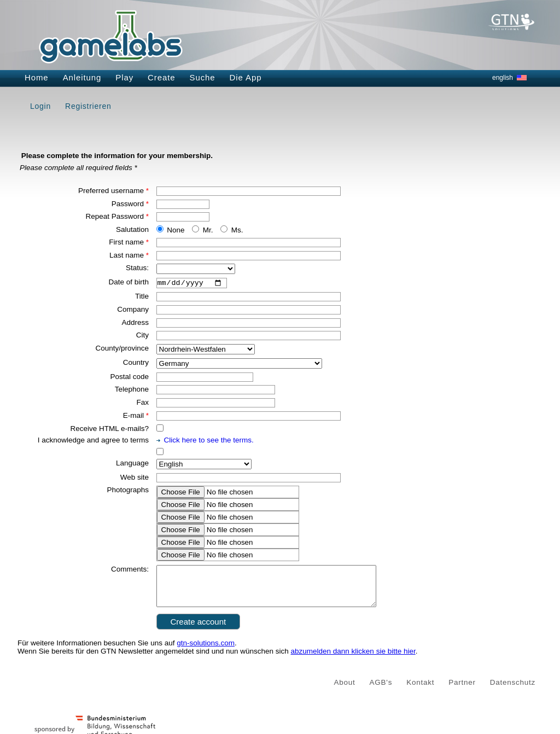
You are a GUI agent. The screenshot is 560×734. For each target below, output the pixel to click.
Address (135, 324)
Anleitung (82, 77)
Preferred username (113, 191)
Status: (137, 268)
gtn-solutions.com (206, 652)
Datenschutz (513, 692)
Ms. (237, 230)
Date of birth (129, 282)
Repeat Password (117, 216)
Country (136, 364)
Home (37, 77)
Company (133, 311)
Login (40, 106)
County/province (122, 350)
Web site (135, 478)
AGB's (381, 692)
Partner (462, 692)
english (503, 78)
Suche (203, 77)
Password (130, 204)
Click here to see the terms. (209, 442)
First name (129, 242)
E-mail (136, 417)
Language (132, 465)
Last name (129, 255)
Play (124, 77)
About (345, 692)
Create (161, 77)
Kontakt (420, 692)
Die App (246, 77)
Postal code (129, 378)
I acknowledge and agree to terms (93, 442)
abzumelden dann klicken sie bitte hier (353, 660)
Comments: (130, 571)
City (142, 337)
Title (142, 298)
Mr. (208, 230)
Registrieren (88, 106)
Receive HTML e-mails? (109, 430)
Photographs (128, 491)
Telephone (132, 391)
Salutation (132, 229)
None (176, 230)
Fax (142, 404)
